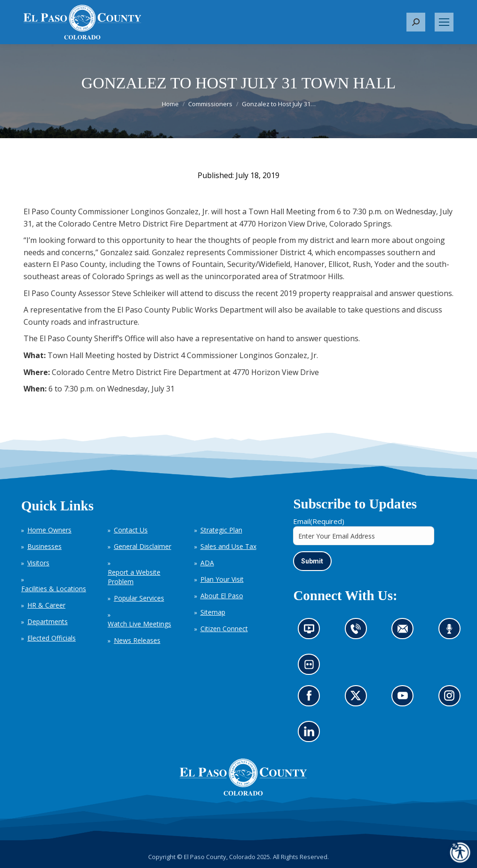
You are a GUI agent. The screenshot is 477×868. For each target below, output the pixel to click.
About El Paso (222, 596)
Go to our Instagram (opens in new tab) (452, 698)
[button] (416, 22)
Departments (48, 622)
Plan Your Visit (222, 579)
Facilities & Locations (54, 589)
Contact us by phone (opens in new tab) (358, 631)
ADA (207, 563)
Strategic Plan (221, 530)
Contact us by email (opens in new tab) (406, 631)
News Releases (137, 640)
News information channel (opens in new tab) (312, 631)
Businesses (44, 546)
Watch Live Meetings (139, 624)
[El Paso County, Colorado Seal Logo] (243, 793)
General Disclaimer (143, 546)
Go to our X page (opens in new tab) (358, 698)
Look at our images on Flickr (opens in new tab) (312, 667)
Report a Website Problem (134, 577)
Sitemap (213, 612)
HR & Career (46, 605)
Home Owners (49, 530)
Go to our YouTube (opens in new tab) (405, 698)
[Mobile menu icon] (444, 22)
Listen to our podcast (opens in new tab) (452, 631)
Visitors (38, 563)
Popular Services (139, 598)
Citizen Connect (224, 629)
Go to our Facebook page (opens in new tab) (312, 698)
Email (319, 521)
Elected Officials (52, 638)
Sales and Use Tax (228, 546)
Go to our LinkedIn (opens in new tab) (312, 734)
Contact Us (131, 530)
